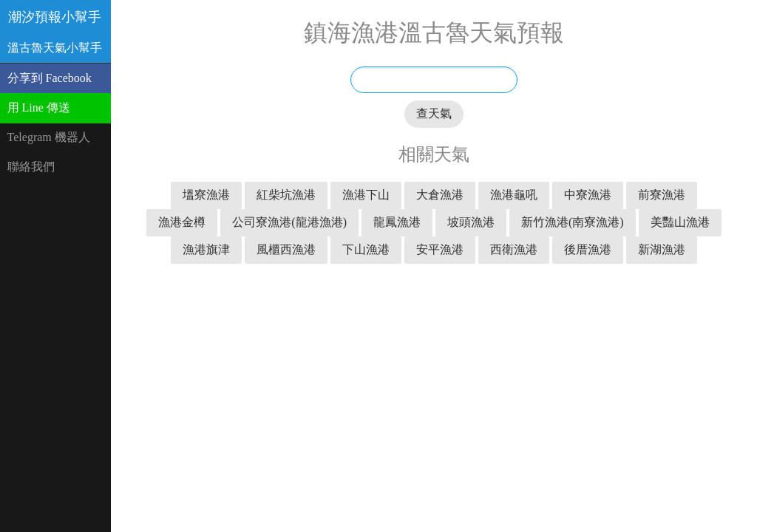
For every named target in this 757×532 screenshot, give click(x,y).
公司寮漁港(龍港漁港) (289, 222)
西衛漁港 (514, 249)
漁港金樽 (182, 222)
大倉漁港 (440, 195)
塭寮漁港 (206, 195)
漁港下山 (366, 195)
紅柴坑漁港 (286, 195)
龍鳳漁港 (397, 222)
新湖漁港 (662, 249)
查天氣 (434, 113)
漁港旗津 (206, 249)
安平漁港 (440, 249)
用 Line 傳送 (39, 108)
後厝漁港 (588, 249)
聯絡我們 (31, 167)
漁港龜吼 (514, 195)
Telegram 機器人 (49, 137)
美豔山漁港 (680, 222)
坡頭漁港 (471, 222)
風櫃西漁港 (286, 249)
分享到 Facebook (50, 78)
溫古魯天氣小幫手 (55, 48)
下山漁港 (366, 249)
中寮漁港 (588, 195)
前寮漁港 (662, 195)
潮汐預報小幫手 (55, 17)
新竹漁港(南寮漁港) (573, 222)
